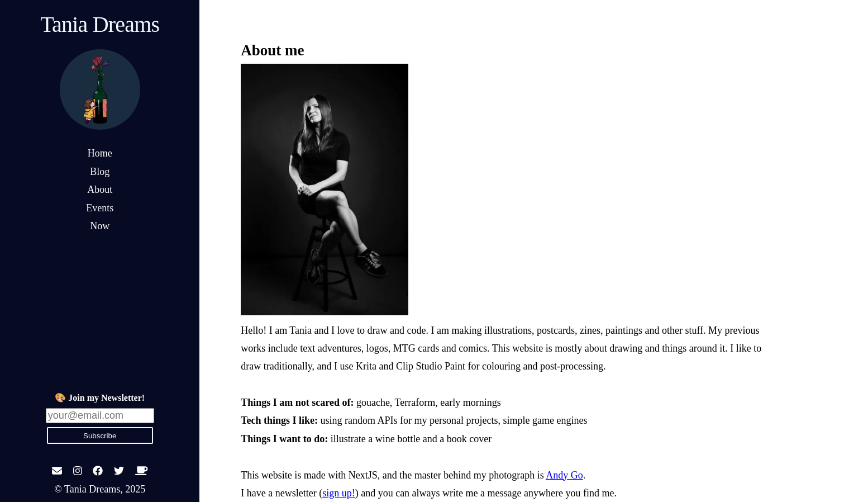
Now (100, 226)
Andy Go (564, 475)
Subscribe (100, 436)
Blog (100, 172)
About (100, 190)
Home (100, 153)
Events (100, 208)
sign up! (339, 493)
